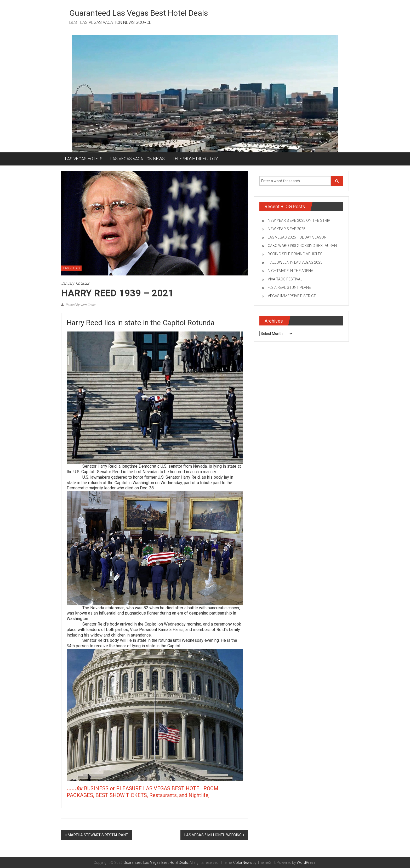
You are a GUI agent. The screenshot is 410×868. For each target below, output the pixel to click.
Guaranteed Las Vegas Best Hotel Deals (139, 13)
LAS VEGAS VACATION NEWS (138, 159)
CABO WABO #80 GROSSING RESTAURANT (303, 246)
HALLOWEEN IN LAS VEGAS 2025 (295, 262)
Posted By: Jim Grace (80, 305)
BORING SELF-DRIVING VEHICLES (295, 254)
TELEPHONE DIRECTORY (195, 159)
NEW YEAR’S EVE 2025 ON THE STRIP (299, 220)
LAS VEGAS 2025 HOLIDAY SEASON (297, 237)
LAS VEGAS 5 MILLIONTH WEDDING (213, 835)
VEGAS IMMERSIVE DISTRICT (292, 296)
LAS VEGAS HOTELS (84, 159)
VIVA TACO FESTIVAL (285, 279)
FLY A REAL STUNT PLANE (289, 288)
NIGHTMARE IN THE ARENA (291, 271)
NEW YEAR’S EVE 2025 (287, 229)
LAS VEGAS (71, 268)
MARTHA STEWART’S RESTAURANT (98, 835)
